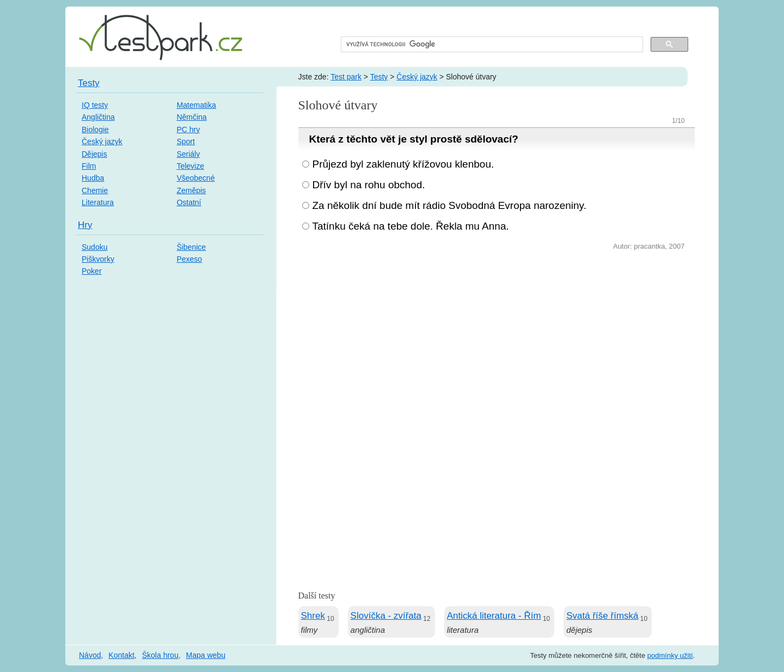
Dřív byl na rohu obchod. (369, 185)
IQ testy (95, 105)
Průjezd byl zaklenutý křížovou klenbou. (403, 164)
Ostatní (189, 202)
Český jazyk (417, 77)
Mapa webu (206, 655)
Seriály (188, 154)
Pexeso (189, 259)
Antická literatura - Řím (494, 616)
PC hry (188, 130)
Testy (379, 77)
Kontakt (121, 655)
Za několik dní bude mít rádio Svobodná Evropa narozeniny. (449, 205)
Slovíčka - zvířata (386, 616)
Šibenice (191, 247)
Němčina (191, 117)
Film (89, 166)
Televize (190, 166)
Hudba (93, 178)
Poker (92, 271)
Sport (185, 141)
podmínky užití (670, 655)
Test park (346, 77)
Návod (90, 655)
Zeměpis (191, 190)
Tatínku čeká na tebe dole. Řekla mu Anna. (411, 226)
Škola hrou (160, 655)
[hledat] (491, 45)
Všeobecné (195, 178)
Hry (85, 225)
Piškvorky (98, 259)
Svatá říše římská (602, 616)
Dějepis (94, 154)
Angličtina (98, 117)
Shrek (313, 616)
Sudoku (94, 247)
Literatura (98, 202)
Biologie (95, 130)
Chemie (95, 190)
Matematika (196, 105)
